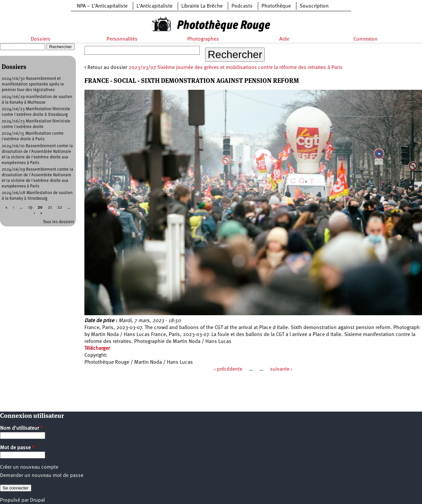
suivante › (281, 369)
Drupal (37, 500)
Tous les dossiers (59, 222)
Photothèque (276, 6)
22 (60, 207)
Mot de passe (17, 448)
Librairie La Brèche (202, 6)
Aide (284, 39)
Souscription (314, 6)
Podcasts (242, 6)
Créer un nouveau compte (29, 467)
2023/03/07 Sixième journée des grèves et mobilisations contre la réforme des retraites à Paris (236, 68)
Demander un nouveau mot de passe (42, 476)
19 (30, 207)
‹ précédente (228, 369)
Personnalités (122, 39)
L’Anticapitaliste (154, 6)
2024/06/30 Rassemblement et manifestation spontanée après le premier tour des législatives (33, 84)
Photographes (203, 39)
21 (50, 207)
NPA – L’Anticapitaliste (102, 6)
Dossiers (41, 39)
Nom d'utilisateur (21, 428)
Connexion (365, 39)
